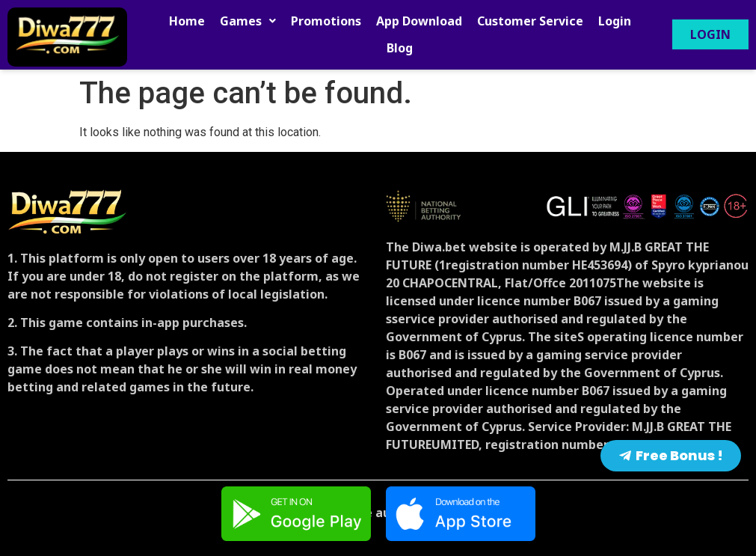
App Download (419, 21)
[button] (248, 21)
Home (187, 21)
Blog (400, 48)
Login (615, 21)
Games (248, 21)
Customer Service (530, 21)
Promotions (326, 21)
